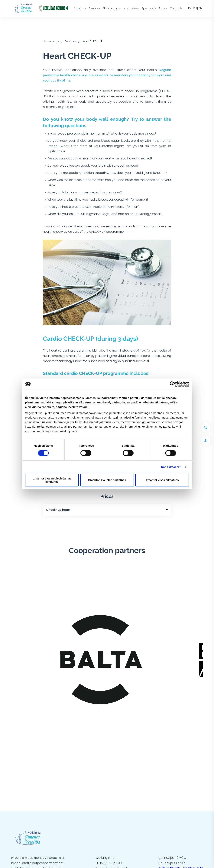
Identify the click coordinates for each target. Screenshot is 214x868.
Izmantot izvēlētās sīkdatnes (107, 480)
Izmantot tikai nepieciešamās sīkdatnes (52, 480)
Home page (51, 41)
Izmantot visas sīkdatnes (162, 480)
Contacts (176, 8)
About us (80, 8)
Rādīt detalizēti (171, 467)
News (135, 8)
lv (190, 8)
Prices (163, 8)
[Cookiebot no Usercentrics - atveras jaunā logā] (172, 384)
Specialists (149, 8)
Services (94, 8)
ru (195, 8)
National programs (116, 8)
